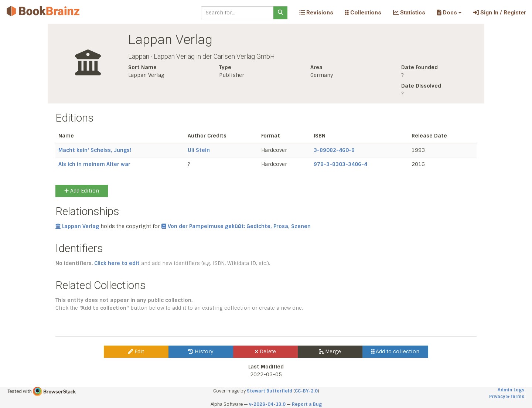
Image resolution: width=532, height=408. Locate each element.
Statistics (409, 13)
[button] (449, 13)
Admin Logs (511, 390)
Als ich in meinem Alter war (94, 164)
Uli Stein (199, 150)
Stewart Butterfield (270, 391)
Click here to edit (117, 263)
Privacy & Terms (507, 397)
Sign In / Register (500, 13)
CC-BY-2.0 (306, 391)
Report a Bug (307, 404)
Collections (363, 13)
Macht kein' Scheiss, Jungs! (95, 150)
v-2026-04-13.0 (267, 404)
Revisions (316, 13)
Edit (136, 351)
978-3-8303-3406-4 (340, 164)
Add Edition (82, 191)
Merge (330, 351)
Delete (265, 351)
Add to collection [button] (395, 351)
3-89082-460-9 (334, 150)
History (201, 351)
